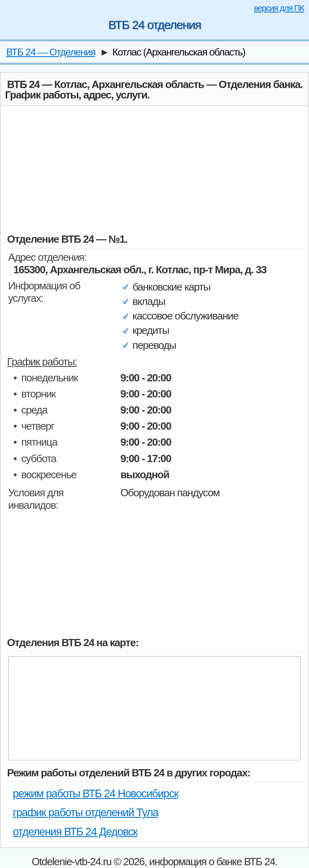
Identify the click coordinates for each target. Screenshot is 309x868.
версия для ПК (279, 8)
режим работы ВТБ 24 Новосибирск (96, 793)
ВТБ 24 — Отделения (50, 52)
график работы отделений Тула (85, 812)
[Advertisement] (155, 169)
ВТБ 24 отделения (154, 25)
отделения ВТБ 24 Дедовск (75, 832)
